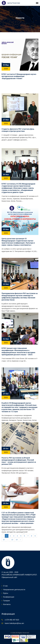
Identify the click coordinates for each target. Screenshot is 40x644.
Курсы (6, 593)
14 (17, 540)
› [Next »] (21, 540)
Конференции (9, 597)
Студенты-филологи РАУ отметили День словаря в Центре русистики (18, 130)
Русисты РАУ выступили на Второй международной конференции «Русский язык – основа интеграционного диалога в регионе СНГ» (19, 461)
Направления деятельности (14, 590)
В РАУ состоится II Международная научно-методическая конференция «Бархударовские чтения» (19, 76)
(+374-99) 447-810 (12, 620)
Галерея (6, 601)
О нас (5, 586)
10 (4, 540)
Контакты (7, 604)
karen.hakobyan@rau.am (14, 623)
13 (12, 540)
